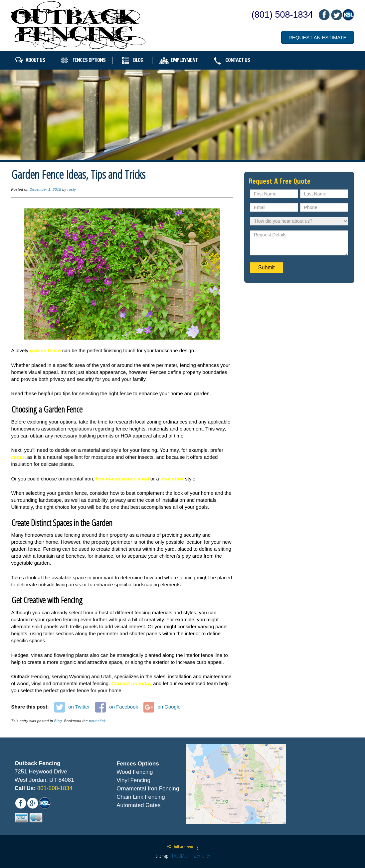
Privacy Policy (200, 856)
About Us (35, 60)
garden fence (45, 350)
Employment (184, 60)
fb (324, 15)
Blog (138, 60)
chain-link (172, 479)
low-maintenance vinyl (122, 479)
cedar (18, 457)
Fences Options (89, 60)
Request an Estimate (317, 37)
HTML (174, 856)
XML (183, 856)
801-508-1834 (54, 788)
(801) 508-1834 (282, 15)
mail (336, 15)
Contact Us (238, 60)
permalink (97, 721)
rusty (72, 189)
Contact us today (132, 683)
